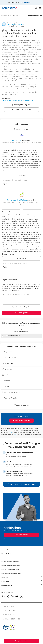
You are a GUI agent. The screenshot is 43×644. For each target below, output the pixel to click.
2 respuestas (6, 99)
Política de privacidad (10, 611)
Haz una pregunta (35, 15)
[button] (21, 550)
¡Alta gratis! (28, 2)
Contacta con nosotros (8, 593)
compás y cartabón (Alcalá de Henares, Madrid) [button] (19, 202)
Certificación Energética (12, 336)
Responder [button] (22, 175)
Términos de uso (8, 606)
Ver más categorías (22, 405)
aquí (10, 433)
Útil (5, 184)
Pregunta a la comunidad (21, 110)
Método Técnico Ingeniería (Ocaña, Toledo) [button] (17, 143)
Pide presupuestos (21, 641)
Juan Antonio (17, 141)
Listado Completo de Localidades (11, 573)
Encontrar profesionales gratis (22, 421)
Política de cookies (9, 615)
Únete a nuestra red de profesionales (22, 484)
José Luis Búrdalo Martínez (17, 200)
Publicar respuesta (21, 313)
